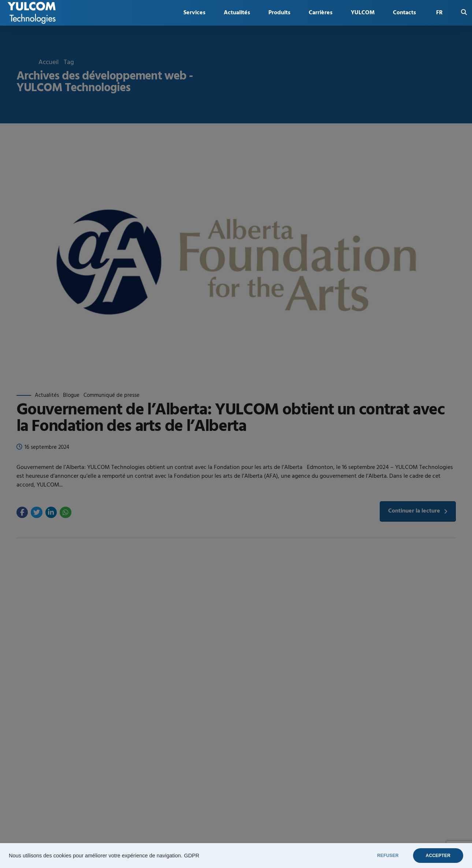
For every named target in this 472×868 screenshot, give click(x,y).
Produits (279, 13)
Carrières (321, 13)
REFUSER (388, 856)
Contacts (404, 13)
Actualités (237, 13)
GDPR (192, 856)
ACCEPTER (438, 856)
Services (194, 13)
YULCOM (363, 13)
